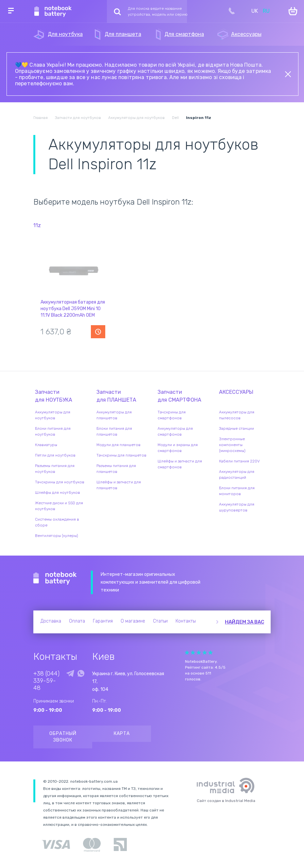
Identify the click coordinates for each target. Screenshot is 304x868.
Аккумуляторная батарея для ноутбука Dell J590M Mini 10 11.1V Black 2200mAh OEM (73, 309)
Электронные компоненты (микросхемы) (232, 445)
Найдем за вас (245, 622)
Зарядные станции (236, 428)
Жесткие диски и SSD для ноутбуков (59, 506)
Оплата (77, 621)
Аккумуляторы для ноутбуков (53, 415)
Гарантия (103, 621)
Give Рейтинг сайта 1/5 (187, 652)
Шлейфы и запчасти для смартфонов (180, 464)
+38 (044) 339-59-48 (46, 681)
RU (266, 11)
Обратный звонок (63, 737)
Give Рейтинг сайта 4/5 (205, 652)
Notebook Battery (55, 578)
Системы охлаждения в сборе (57, 522)
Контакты (186, 621)
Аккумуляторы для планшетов (114, 415)
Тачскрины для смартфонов (172, 415)
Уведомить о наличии (98, 332)
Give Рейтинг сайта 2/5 (193, 652)
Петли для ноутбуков (55, 455)
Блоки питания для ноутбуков (53, 431)
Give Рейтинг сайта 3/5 (199, 652)
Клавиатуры (46, 445)
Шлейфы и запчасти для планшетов (119, 485)
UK (255, 11)
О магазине (133, 621)
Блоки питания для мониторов (237, 491)
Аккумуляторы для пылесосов (237, 415)
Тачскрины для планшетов (121, 455)
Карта (122, 734)
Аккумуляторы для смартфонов (175, 431)
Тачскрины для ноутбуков (60, 482)
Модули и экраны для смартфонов (178, 448)
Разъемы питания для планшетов (116, 469)
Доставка (51, 621)
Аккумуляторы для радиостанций (237, 475)
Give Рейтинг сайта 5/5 (211, 652)
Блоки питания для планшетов (114, 431)
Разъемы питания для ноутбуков (55, 469)
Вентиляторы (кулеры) (57, 536)
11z (37, 225)
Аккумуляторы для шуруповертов (237, 507)
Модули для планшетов (118, 445)
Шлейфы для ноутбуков (58, 492)
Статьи (160, 621)
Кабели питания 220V (239, 461)
